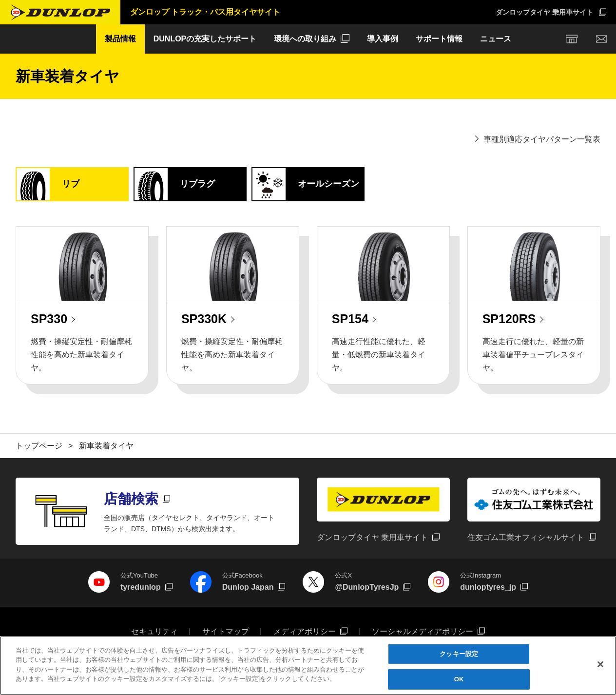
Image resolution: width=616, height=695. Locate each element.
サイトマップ (226, 631)
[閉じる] (600, 665)
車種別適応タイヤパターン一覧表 (542, 139)
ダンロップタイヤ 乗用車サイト (544, 12)
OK (459, 680)
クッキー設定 (459, 654)
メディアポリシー (305, 631)
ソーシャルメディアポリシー (423, 631)
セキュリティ (154, 631)
